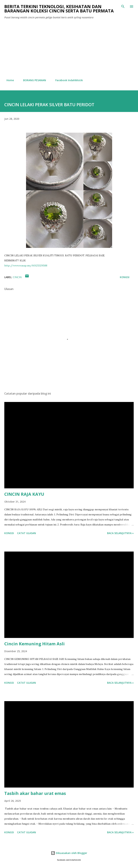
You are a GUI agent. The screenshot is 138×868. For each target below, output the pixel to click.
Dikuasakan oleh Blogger (69, 853)
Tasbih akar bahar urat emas (35, 793)
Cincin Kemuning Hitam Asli (34, 644)
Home (8, 80)
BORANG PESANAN (32, 80)
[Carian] (123, 6)
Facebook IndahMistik (67, 80)
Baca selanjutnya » (120, 533)
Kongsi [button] (125, 277)
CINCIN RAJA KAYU (24, 494)
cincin (17, 277)
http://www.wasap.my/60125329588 (26, 266)
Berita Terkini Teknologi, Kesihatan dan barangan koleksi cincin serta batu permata (59, 9)
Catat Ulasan (27, 533)
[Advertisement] (69, 49)
